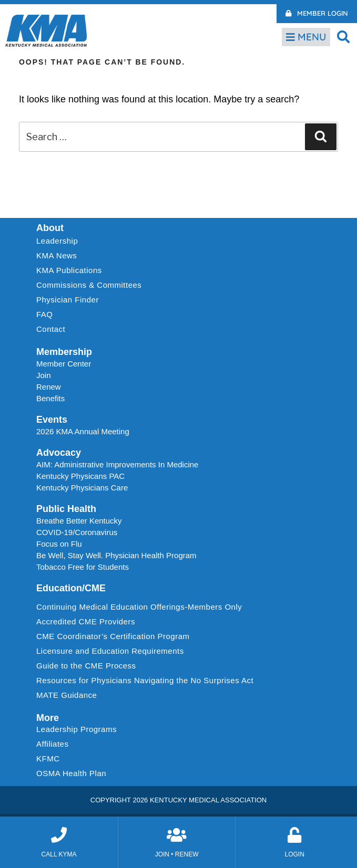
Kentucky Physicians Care (82, 488)
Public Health (66, 509)
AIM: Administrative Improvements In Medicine (117, 464)
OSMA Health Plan (71, 773)
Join (44, 375)
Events (52, 420)
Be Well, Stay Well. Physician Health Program (116, 555)
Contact (51, 329)
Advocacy (59, 453)
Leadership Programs (79, 729)
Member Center (64, 364)
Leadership (60, 241)
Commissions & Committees (89, 285)
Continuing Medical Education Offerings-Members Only (139, 607)
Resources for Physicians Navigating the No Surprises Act (145, 680)
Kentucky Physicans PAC (80, 476)
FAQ (45, 314)
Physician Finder (68, 300)
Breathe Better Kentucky (79, 521)
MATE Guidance (67, 695)
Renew (49, 387)
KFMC (48, 759)
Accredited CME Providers (86, 621)
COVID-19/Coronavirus (77, 532)
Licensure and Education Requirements (110, 651)
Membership (64, 352)
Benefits (50, 398)
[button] (344, 36)
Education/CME (71, 588)
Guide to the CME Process (86, 666)
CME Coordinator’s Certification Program (113, 636)
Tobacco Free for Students (83, 567)
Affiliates (55, 744)
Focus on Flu (59, 544)
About (50, 228)
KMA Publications (69, 270)
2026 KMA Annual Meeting (83, 431)
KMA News (57, 255)
